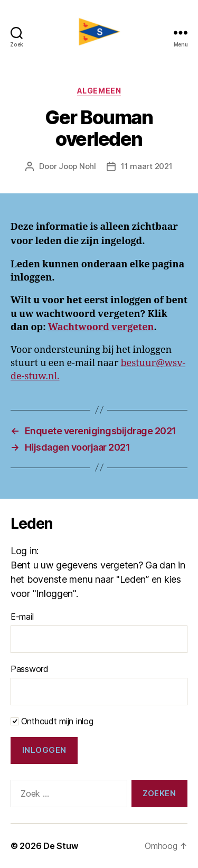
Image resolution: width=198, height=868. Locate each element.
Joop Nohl (77, 166)
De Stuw (60, 846)
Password (30, 669)
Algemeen (99, 91)
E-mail (22, 617)
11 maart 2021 (147, 166)
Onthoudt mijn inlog (52, 721)
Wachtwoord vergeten (101, 327)
